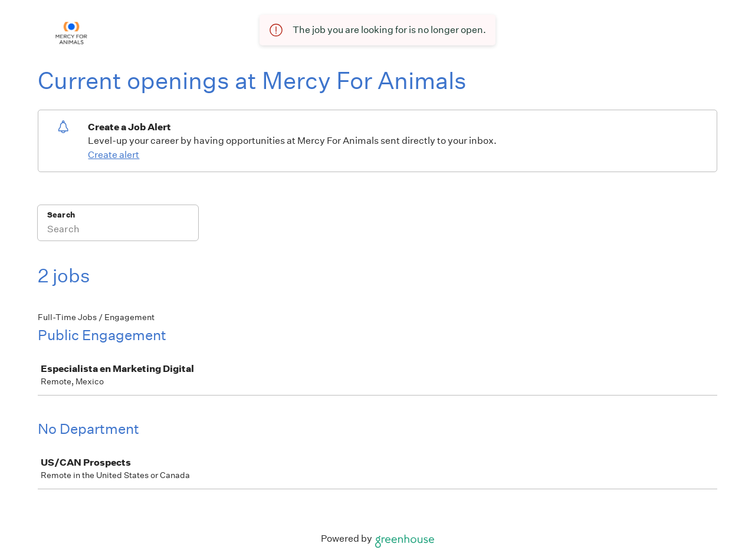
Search (61, 215)
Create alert (114, 155)
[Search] (118, 230)
